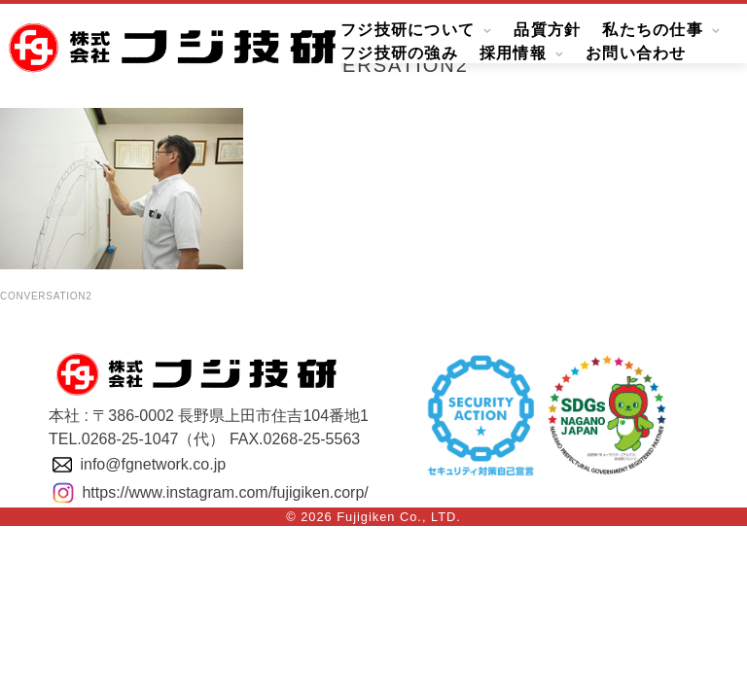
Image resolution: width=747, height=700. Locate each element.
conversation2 (46, 296)
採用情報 (513, 54)
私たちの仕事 (653, 31)
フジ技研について (408, 31)
